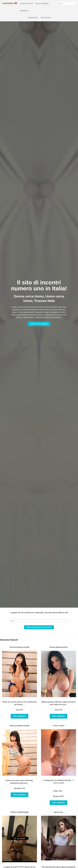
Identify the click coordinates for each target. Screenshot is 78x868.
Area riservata (46, 18)
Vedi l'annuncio (19, 716)
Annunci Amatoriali (42, 4)
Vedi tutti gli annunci (39, 324)
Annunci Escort (27, 4)
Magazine (25, 11)
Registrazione (33, 18)
